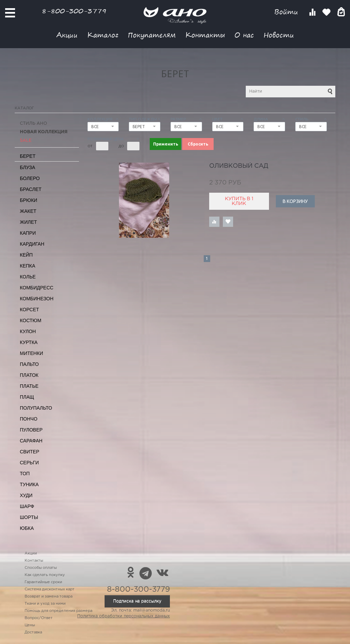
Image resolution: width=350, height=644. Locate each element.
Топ (25, 474)
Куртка (29, 342)
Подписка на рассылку (137, 601)
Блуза (28, 167)
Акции (67, 35)
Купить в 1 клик (239, 201)
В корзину (295, 201)
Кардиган (32, 244)
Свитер (30, 452)
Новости (279, 35)
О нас (244, 35)
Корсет (29, 310)
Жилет (28, 222)
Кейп (26, 255)
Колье (28, 277)
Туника (29, 484)
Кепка (28, 266)
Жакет (28, 211)
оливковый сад (239, 166)
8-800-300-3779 (74, 11)
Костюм (31, 320)
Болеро (30, 178)
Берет (28, 156)
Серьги (29, 463)
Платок (29, 375)
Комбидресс (37, 288)
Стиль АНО (33, 124)
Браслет (31, 189)
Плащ (27, 397)
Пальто (29, 364)
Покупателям (152, 35)
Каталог (103, 35)
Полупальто (36, 408)
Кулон (28, 331)
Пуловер (31, 430)
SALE (26, 141)
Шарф (27, 506)
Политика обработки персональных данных (124, 616)
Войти (287, 12)
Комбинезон (37, 299)
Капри (28, 233)
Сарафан (31, 441)
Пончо (29, 419)
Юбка (27, 528)
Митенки (31, 353)
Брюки (29, 200)
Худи (26, 495)
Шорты (29, 517)
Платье (29, 386)
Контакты (205, 35)
